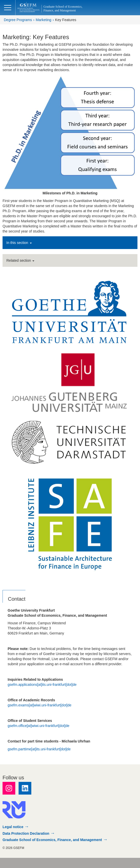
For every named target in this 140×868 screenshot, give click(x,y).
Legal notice (13, 827)
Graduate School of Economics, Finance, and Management (52, 840)
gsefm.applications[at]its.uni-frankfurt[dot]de (42, 685)
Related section (20, 260)
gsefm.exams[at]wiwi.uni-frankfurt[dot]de (40, 705)
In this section (19, 243)
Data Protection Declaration (26, 833)
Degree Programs (18, 20)
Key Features (66, 20)
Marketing (43, 20)
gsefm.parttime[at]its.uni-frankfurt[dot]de (39, 749)
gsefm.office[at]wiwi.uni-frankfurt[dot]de (39, 726)
